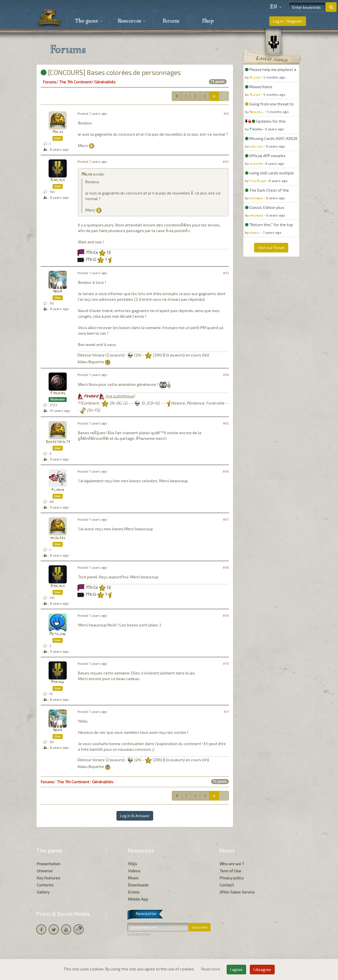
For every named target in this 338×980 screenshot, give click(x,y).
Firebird (58, 393)
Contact (227, 885)
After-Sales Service (237, 892)
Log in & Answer (135, 816)
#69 (226, 616)
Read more (211, 969)
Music (133, 878)
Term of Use (230, 871)
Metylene (58, 634)
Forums (171, 21)
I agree (236, 969)
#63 (226, 273)
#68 (226, 567)
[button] (276, 7)
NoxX (58, 292)
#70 (226, 664)
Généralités (105, 82)
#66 (226, 471)
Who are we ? (232, 864)
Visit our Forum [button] (271, 247)
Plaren (58, 490)
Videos (134, 871)
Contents (45, 885)
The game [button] (89, 21)
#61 (226, 113)
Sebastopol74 (58, 442)
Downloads (138, 885)
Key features (48, 878)
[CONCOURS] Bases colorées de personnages (111, 72)
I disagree (262, 969)
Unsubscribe (139, 934)
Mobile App (138, 899)
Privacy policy (232, 878)
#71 (226, 712)
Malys (58, 132)
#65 (226, 423)
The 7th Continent (75, 82)
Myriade (58, 682)
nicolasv (58, 538)
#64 (226, 375)
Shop (208, 21)
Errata (134, 892)
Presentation (49, 864)
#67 (226, 519)
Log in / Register (288, 21)
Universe (45, 871)
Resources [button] (132, 21)
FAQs (133, 864)
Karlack (58, 180)
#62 (226, 162)
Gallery (43, 892)
